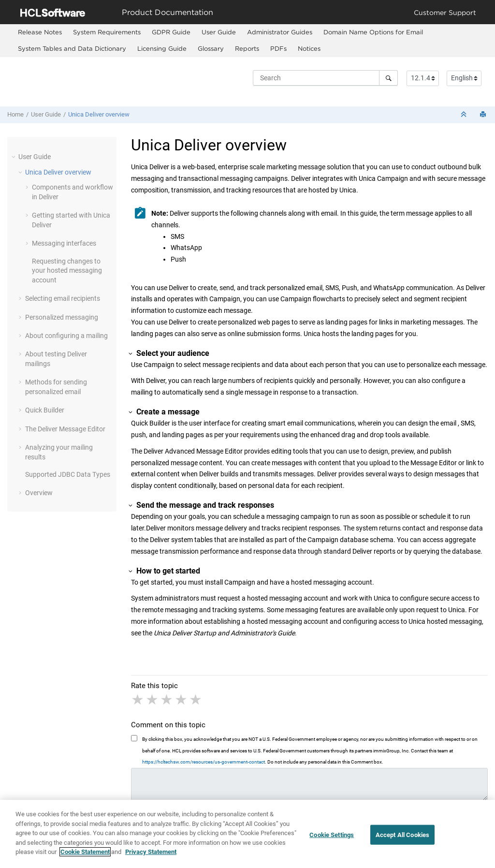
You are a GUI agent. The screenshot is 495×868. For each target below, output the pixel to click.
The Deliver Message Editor (65, 429)
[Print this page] (484, 115)
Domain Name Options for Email (373, 32)
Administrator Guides (280, 32)
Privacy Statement (151, 856)
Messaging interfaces (64, 243)
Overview (39, 493)
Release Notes (40, 32)
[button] (15, 157)
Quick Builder (45, 410)
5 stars (196, 700)
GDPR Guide (171, 32)
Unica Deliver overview (99, 114)
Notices (309, 48)
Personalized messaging (62, 317)
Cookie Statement (85, 856)
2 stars (153, 700)
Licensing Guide (162, 48)
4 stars (182, 700)
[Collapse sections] (465, 115)
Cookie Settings (332, 838)
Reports (247, 48)
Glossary (211, 48)
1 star (138, 700)
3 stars (167, 700)
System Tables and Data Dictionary (72, 48)
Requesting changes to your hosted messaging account (67, 271)
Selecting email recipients (63, 298)
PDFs (278, 48)
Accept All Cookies (402, 838)
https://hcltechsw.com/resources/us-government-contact (204, 762)
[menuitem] (40, 32)
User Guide (219, 32)
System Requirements (107, 32)
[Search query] (325, 78)
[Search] (388, 78)
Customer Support (445, 12)
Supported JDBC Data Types (68, 474)
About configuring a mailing (66, 336)
